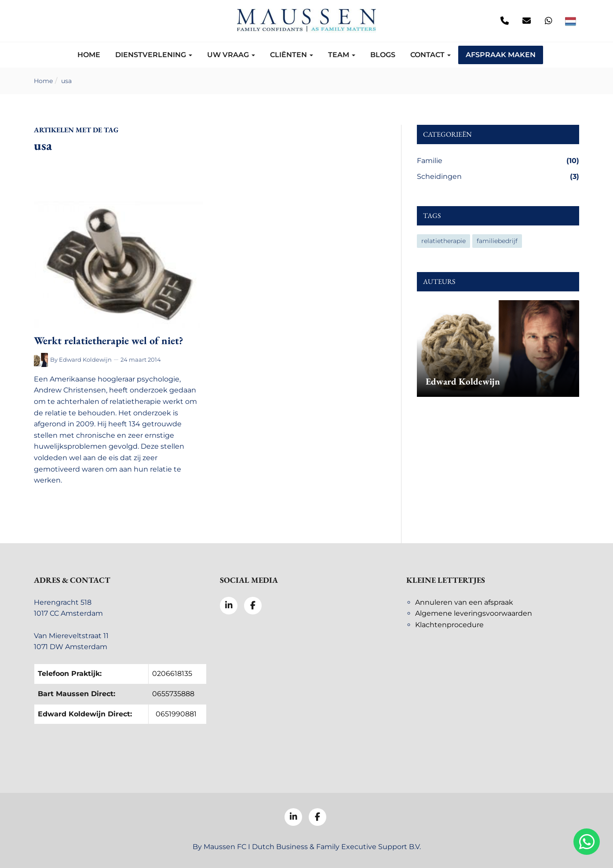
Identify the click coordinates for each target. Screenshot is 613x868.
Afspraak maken (501, 55)
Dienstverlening (154, 55)
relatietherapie (443, 241)
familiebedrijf (497, 241)
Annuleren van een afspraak (464, 602)
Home (89, 55)
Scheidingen (498, 177)
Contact (431, 55)
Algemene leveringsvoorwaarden (474, 613)
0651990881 (176, 714)
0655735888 (173, 694)
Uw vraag (231, 55)
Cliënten (292, 55)
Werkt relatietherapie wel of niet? (108, 340)
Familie (498, 161)
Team (342, 55)
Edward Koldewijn (85, 360)
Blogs (383, 55)
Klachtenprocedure (449, 625)
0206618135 (172, 674)
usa (66, 81)
